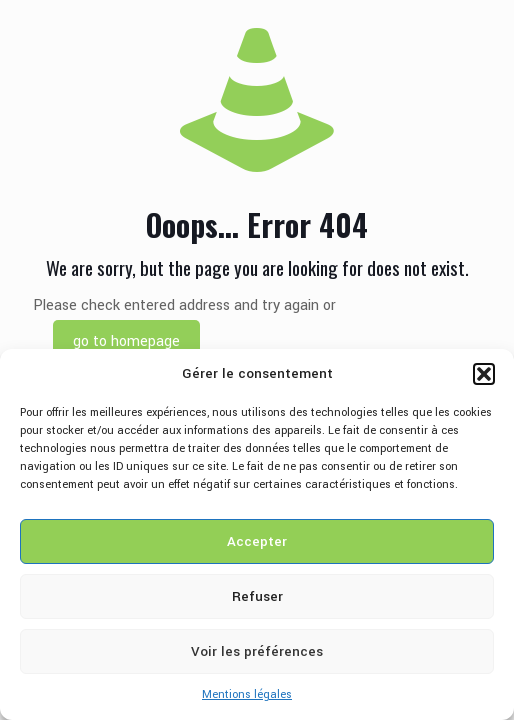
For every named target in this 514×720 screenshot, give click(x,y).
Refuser (257, 596)
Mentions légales (247, 694)
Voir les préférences (257, 651)
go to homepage (126, 341)
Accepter (257, 541)
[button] (484, 374)
